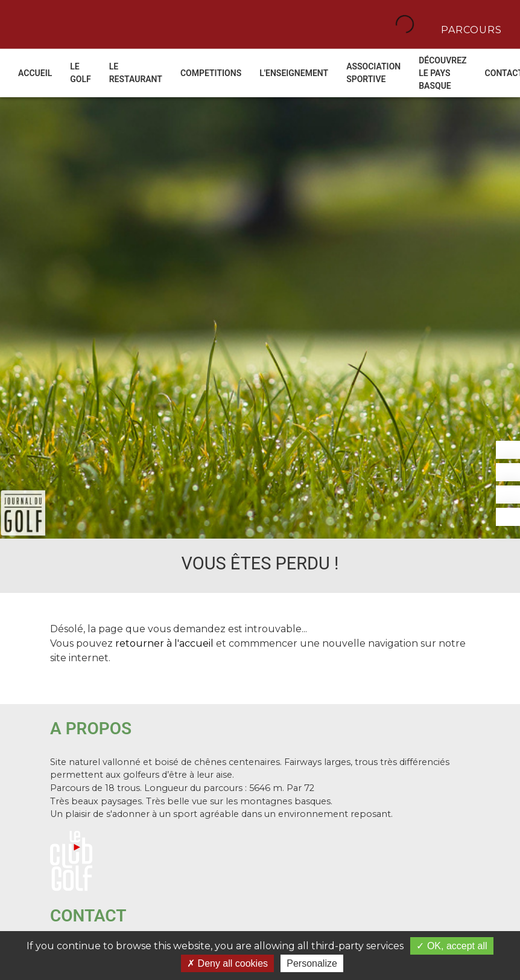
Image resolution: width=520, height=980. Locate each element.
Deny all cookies (227, 963)
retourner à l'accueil (164, 643)
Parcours (470, 29)
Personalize (312, 963)
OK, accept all (452, 946)
